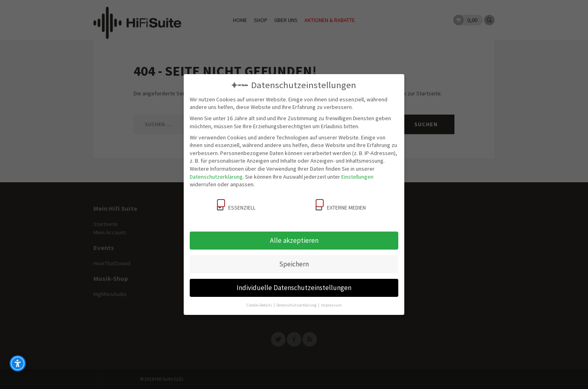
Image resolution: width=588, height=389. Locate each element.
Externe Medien (341, 205)
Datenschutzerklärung (216, 177)
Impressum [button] (331, 305)
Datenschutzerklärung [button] (297, 305)
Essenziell (236, 205)
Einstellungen (357, 177)
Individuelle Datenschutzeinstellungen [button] (294, 288)
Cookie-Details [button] (260, 305)
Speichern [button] (294, 264)
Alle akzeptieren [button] (294, 240)
